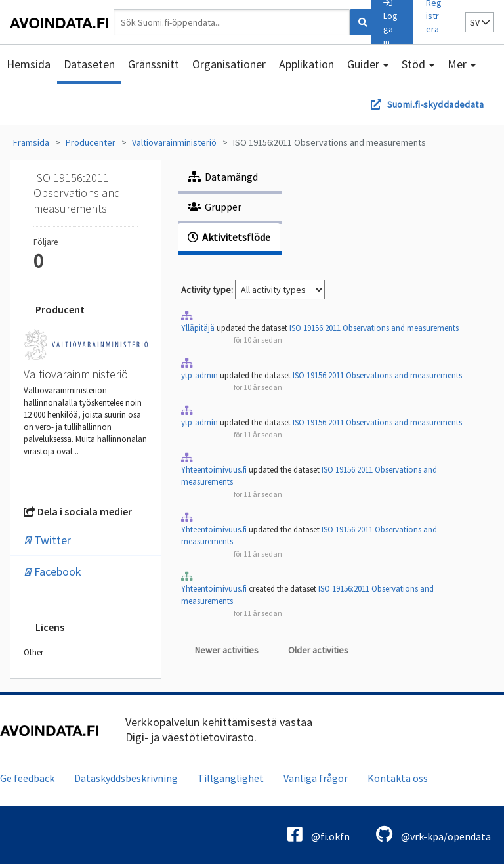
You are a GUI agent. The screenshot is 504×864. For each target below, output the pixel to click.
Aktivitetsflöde (229, 237)
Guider (368, 64)
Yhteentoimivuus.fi (214, 470)
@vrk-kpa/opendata (433, 834)
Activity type (206, 290)
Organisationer (229, 64)
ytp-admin (199, 375)
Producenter (91, 142)
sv (480, 22)
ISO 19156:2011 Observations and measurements (329, 142)
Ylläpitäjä (198, 328)
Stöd (418, 64)
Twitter (47, 540)
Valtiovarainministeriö (174, 142)
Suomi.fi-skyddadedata (435, 104)
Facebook (52, 572)
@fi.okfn (319, 834)
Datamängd (223, 177)
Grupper (215, 207)
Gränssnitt (154, 64)
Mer (462, 64)
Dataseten (89, 64)
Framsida (31, 142)
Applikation (306, 64)
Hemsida (29, 64)
